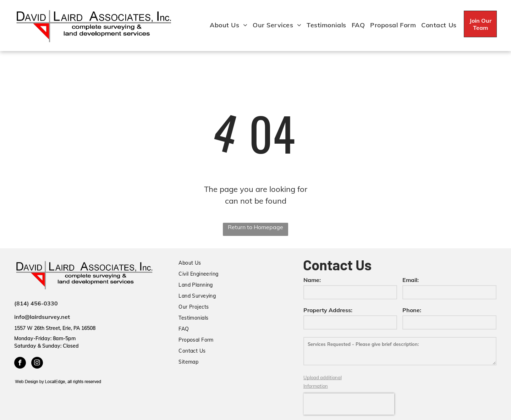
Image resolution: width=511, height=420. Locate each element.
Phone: (412, 310)
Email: (411, 280)
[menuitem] (226, 25)
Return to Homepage (255, 227)
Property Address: (328, 310)
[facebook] (20, 364)
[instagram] (37, 364)
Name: (312, 280)
